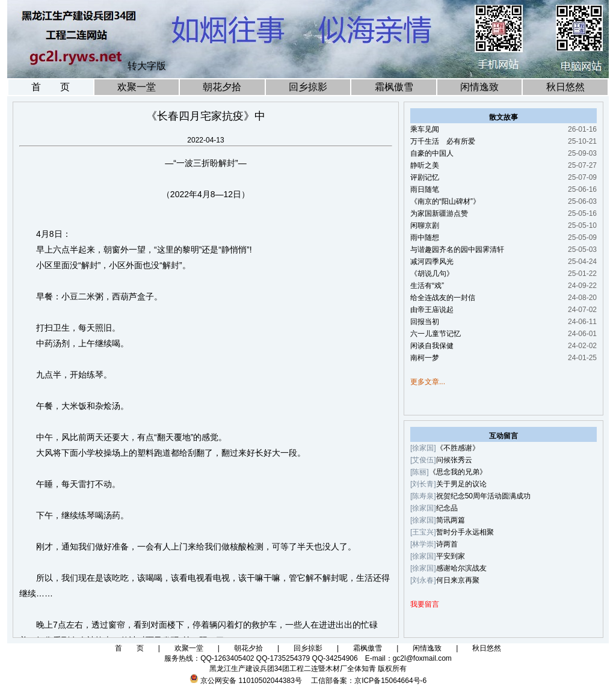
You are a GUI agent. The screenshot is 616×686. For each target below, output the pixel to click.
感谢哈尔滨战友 (461, 568)
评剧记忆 (425, 177)
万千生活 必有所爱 (443, 141)
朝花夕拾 (222, 87)
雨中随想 (425, 237)
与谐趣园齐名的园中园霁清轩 (457, 250)
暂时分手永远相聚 (465, 532)
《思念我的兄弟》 (458, 472)
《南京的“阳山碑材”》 (445, 201)
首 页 (51, 87)
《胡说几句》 (432, 274)
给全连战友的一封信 (443, 298)
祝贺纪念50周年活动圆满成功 (483, 496)
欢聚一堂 (137, 87)
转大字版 (147, 66)
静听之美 (425, 165)
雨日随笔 (425, 189)
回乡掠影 (308, 87)
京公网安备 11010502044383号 (251, 681)
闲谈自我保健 (432, 346)
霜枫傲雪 (394, 87)
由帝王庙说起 (432, 310)
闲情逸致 (479, 87)
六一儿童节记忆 (436, 334)
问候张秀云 (454, 460)
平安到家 (451, 556)
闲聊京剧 (425, 225)
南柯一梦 (425, 358)
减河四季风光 (432, 262)
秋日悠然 (565, 87)
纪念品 (447, 508)
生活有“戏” (427, 286)
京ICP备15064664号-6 (390, 681)
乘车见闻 (425, 129)
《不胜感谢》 (458, 448)
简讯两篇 (451, 520)
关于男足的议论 (461, 484)
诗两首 (447, 544)
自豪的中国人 (432, 153)
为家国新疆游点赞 (439, 213)
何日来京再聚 (458, 580)
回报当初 (425, 322)
